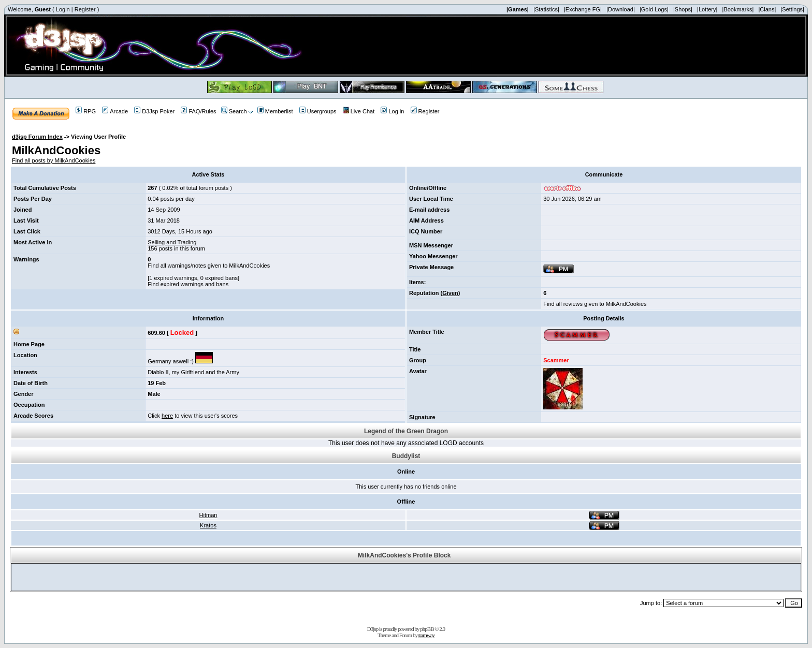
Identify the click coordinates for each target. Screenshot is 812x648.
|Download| (621, 9)
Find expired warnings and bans (188, 284)
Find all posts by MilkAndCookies (54, 160)
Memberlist (275, 111)
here (167, 416)
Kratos (208, 525)
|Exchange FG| (583, 9)
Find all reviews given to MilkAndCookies (595, 304)
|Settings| (792, 9)
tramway (426, 635)
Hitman (208, 515)
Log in (392, 111)
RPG (86, 111)
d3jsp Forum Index (37, 137)
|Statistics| (546, 9)
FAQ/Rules (198, 111)
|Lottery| (707, 9)
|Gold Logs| (654, 9)
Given (450, 293)
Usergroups (318, 111)
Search (234, 111)
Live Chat (359, 111)
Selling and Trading (172, 242)
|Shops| (683, 9)
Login (63, 9)
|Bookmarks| (738, 9)
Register (85, 9)
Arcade (115, 111)
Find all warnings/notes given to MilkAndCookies (209, 266)
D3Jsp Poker (154, 111)
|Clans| (767, 9)
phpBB (427, 629)
